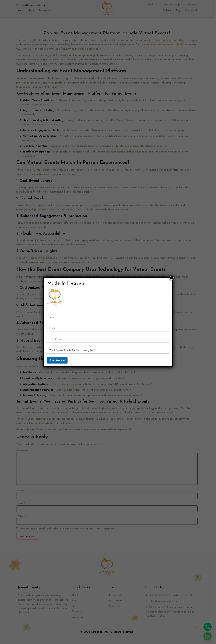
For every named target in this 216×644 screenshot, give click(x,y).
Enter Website (57, 360)
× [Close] (172, 278)
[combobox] (51, 339)
